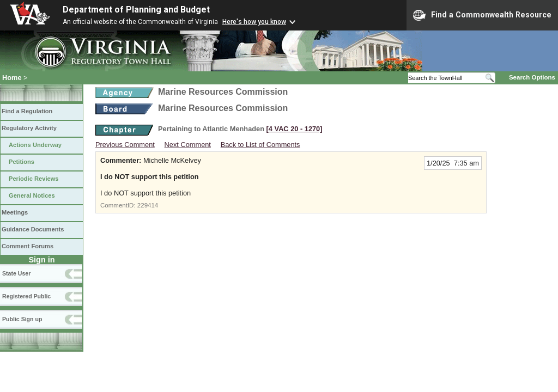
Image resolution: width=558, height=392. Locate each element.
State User (16, 273)
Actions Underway (35, 145)
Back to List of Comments (260, 145)
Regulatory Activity (29, 128)
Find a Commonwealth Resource (482, 15)
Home (12, 78)
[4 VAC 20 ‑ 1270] (295, 129)
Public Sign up (22, 319)
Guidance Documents (33, 229)
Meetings (15, 212)
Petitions (22, 162)
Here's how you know (254, 22)
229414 (148, 205)
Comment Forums (28, 246)
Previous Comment (125, 145)
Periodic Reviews (34, 179)
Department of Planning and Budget (136, 10)
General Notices (32, 195)
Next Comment (188, 145)
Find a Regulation (27, 111)
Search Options (532, 77)
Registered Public (26, 296)
